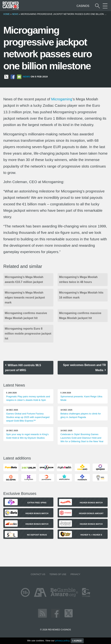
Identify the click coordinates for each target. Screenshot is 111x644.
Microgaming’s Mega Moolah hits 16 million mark (81, 295)
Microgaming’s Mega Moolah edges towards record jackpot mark (25, 298)
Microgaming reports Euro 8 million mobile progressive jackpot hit (28, 334)
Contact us (38, 574)
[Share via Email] (19, 77)
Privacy (75, 574)
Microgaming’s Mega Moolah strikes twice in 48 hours (78, 279)
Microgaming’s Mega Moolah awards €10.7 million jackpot (24, 279)
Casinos (83, 6)
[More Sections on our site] (105, 6)
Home (7, 14)
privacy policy (62, 641)
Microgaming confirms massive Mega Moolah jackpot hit (26, 316)
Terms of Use (58, 574)
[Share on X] (6, 77)
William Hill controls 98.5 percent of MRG (23, 368)
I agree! (77, 641)
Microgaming (62, 99)
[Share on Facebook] (13, 77)
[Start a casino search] (97, 6)
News (15, 14)
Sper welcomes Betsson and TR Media (84, 368)
